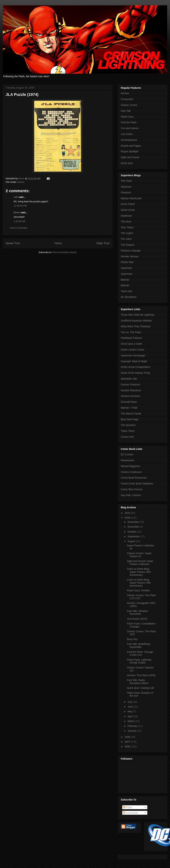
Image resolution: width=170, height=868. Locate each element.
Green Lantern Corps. (133, 350)
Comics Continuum (131, 472)
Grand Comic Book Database (137, 484)
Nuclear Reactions (131, 390)
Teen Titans (127, 227)
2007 (128, 742)
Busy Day (132, 639)
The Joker (126, 239)
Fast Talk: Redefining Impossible (138, 645)
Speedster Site (129, 379)
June (131, 707)
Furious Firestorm (131, 384)
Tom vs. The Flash (131, 332)
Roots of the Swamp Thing (135, 373)
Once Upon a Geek (131, 344)
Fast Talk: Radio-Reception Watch (138, 682)
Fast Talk (126, 111)
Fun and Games (130, 128)
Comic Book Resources (134, 478)
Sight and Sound (130, 157)
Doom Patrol (128, 204)
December (134, 522)
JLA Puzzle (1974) (137, 619)
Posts (127, 807)
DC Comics (127, 454)
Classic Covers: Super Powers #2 (139, 555)
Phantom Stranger (131, 251)
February (133, 726)
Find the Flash (129, 122)
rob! (16, 197)
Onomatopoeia (129, 140)
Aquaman (126, 187)
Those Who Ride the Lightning (137, 315)
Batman (125, 280)
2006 (128, 747)
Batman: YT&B (129, 408)
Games (21, 182)
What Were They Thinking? (136, 326)
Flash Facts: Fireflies (138, 590)
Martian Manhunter (131, 198)
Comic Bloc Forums (132, 489)
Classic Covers (129, 105)
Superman (127, 268)
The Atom (126, 222)
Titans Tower (128, 431)
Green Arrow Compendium (135, 367)
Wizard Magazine (130, 466)
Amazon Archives (130, 396)
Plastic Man (127, 262)
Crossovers (127, 99)
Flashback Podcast (131, 338)
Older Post (103, 243)
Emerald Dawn (129, 402)
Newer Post (13, 243)
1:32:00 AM (19, 221)
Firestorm (126, 193)
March (131, 721)
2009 (128, 518)
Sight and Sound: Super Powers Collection (140, 563)
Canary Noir (127, 437)
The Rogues (127, 245)
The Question (128, 425)
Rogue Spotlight (130, 151)
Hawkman (126, 216)
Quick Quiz (127, 163)
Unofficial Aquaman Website (136, 321)
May (130, 711)
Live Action (127, 134)
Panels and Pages (131, 146)
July (130, 702)
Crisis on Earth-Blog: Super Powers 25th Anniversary (139, 572)
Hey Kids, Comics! (131, 495)
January (132, 731)
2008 (128, 737)
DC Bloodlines (129, 297)
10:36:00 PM (20, 206)
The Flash (126, 181)
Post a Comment (19, 228)
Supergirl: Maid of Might (134, 361)
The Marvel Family (131, 414)
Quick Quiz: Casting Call (140, 688)
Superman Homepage (133, 355)
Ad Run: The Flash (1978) (141, 675)
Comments (130, 813)
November (134, 527)
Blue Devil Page (130, 419)
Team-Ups (126, 291)
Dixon (17, 212)
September (134, 536)
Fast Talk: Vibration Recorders (138, 613)
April (130, 716)
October (132, 532)
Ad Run (125, 93)
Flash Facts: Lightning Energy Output (139, 661)
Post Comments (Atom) (65, 252)
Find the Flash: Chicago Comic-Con (140, 653)
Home (58, 243)
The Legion (127, 233)
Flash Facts (127, 117)
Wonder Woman (130, 256)
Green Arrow (128, 210)
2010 (128, 513)
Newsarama (127, 460)
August (132, 541)
